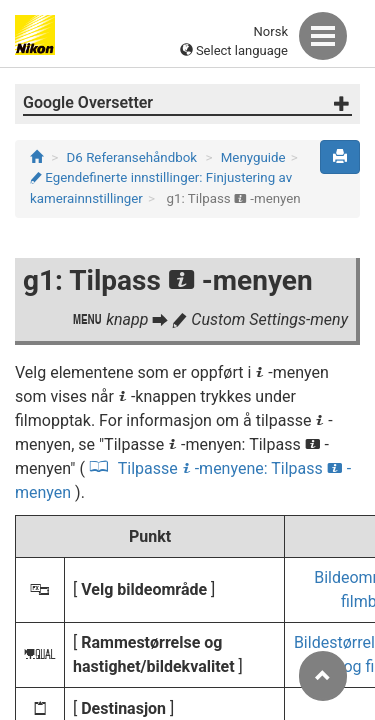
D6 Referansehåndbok (132, 157)
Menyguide (253, 157)
